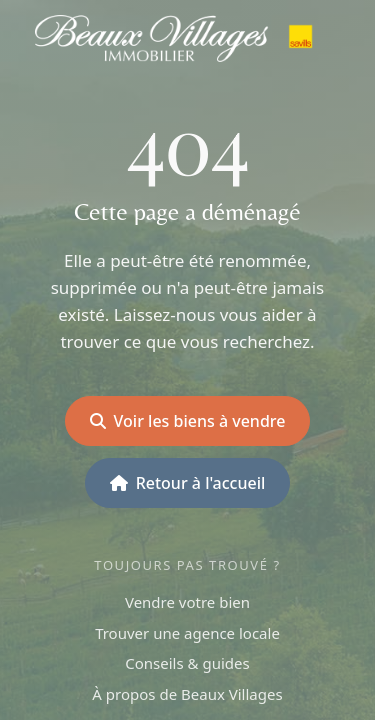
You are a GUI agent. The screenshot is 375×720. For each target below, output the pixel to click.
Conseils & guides (187, 663)
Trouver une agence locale (187, 633)
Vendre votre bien (187, 602)
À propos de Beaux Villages (187, 694)
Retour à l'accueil (188, 483)
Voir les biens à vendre (188, 421)
